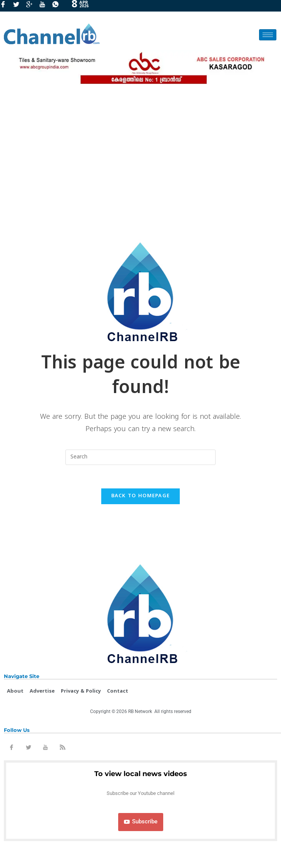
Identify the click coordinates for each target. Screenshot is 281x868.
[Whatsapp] (58, 6)
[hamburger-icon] (268, 35)
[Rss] (62, 749)
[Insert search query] (140, 457)
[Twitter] (19, 6)
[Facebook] (6, 6)
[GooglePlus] (32, 6)
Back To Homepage (141, 496)
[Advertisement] (140, 160)
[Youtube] (45, 6)
